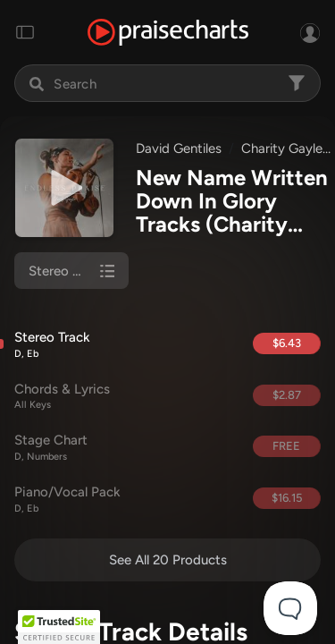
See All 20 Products (168, 560)
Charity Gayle (282, 148)
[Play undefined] (64, 188)
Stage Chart (126, 447)
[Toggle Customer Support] (290, 608)
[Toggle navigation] (25, 32)
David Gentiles (179, 148)
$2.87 (287, 395)
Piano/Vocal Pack (126, 499)
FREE (286, 446)
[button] (59, 627)
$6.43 (287, 343)
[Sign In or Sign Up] (310, 32)
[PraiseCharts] (168, 33)
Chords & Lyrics (126, 396)
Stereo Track (126, 344)
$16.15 (287, 498)
